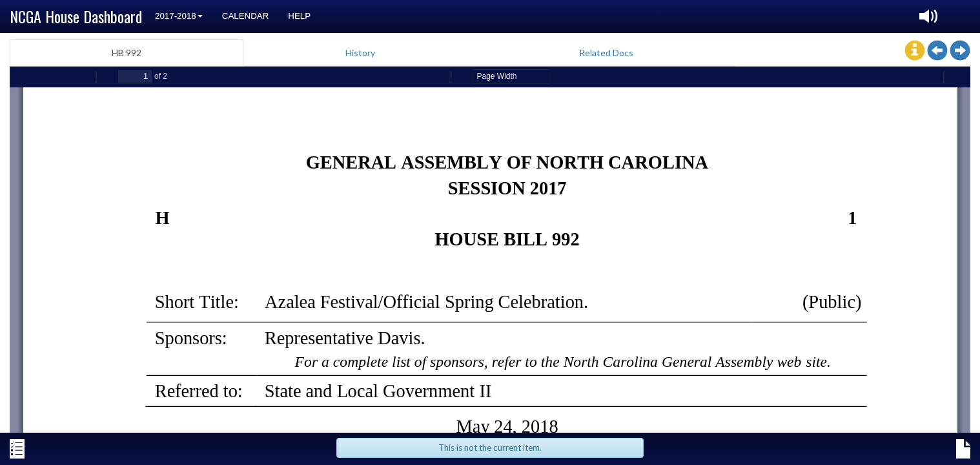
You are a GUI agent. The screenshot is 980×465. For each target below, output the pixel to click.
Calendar (246, 16)
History (360, 53)
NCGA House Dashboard (76, 16)
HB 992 (127, 53)
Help (299, 16)
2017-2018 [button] (179, 16)
